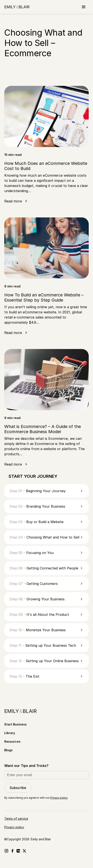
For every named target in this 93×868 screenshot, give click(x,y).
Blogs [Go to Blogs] (8, 750)
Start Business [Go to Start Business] (15, 724)
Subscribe (18, 788)
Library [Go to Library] (10, 733)
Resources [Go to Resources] (12, 741)
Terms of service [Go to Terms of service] (16, 819)
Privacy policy (59, 798)
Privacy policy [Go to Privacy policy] (14, 827)
